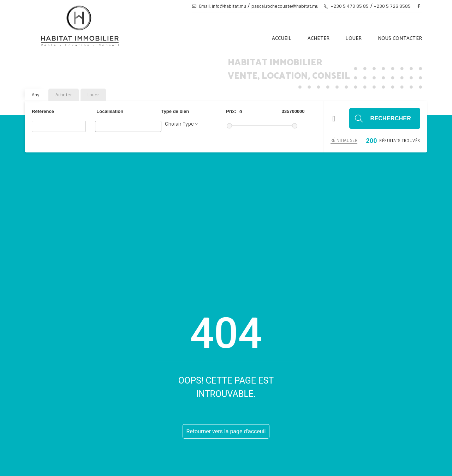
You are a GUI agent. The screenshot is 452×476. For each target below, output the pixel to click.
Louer (353, 39)
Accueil (282, 39)
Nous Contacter (400, 39)
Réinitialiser (344, 140)
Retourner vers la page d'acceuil (226, 431)
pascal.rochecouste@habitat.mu (285, 6)
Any (36, 95)
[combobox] (128, 126)
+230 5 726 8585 (392, 6)
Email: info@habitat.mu (219, 6)
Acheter (319, 39)
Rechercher (391, 118)
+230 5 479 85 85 (346, 6)
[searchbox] (99, 126)
